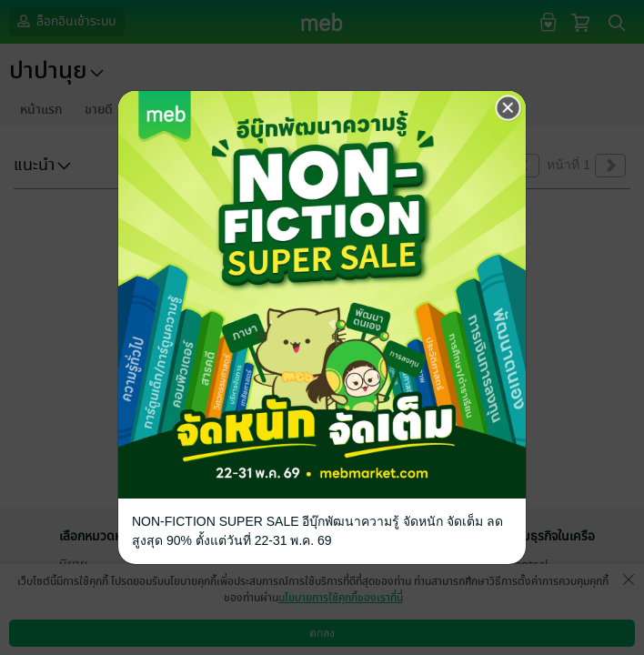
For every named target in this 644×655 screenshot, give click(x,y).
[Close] (508, 108)
